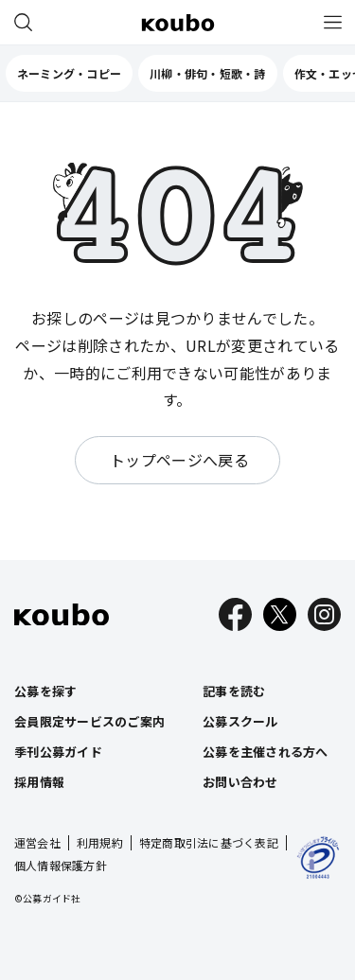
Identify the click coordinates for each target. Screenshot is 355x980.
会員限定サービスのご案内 (89, 721)
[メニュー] (332, 22)
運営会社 (37, 842)
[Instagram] (324, 614)
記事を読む (234, 691)
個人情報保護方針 (61, 865)
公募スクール (240, 721)
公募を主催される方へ (266, 752)
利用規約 (100, 842)
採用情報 (39, 782)
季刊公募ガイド (58, 752)
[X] (280, 614)
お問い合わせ (240, 782)
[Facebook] (235, 614)
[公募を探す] (23, 22)
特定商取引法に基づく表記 (209, 842)
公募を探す (45, 691)
